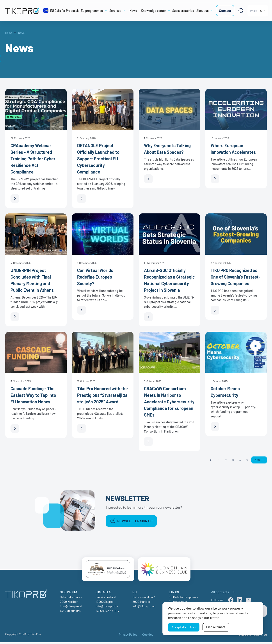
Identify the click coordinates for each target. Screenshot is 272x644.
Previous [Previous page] (211, 460)
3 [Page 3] (233, 460)
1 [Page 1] (219, 460)
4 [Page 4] (240, 460)
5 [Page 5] (247, 460)
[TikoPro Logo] (22, 11)
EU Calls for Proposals (183, 599)
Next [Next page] (257, 460)
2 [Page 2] (226, 460)
